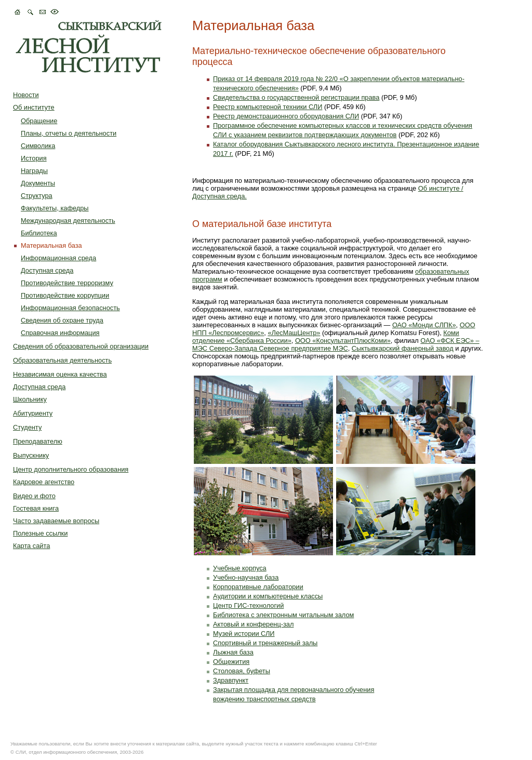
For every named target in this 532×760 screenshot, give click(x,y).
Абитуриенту (33, 413)
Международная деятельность (68, 221)
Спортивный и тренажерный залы (265, 643)
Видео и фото (34, 496)
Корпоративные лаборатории (258, 587)
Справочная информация (60, 333)
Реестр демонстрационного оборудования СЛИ (286, 116)
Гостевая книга (36, 508)
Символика (38, 146)
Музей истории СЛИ (244, 634)
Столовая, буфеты (242, 671)
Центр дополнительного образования (71, 469)
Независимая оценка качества (60, 374)
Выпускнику (31, 455)
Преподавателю (38, 441)
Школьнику (30, 399)
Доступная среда (47, 270)
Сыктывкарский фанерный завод (403, 348)
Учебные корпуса (240, 568)
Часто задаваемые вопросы (56, 521)
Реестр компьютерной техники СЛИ (268, 107)
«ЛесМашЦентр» (294, 333)
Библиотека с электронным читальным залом (283, 615)
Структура (37, 196)
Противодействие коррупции (65, 295)
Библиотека (39, 233)
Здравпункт (231, 680)
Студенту (27, 427)
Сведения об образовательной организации (81, 346)
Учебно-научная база (246, 577)
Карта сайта (31, 546)
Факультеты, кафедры (55, 208)
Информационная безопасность (70, 308)
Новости (26, 95)
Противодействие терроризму (67, 283)
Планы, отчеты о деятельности (69, 133)
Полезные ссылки (40, 533)
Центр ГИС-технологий (248, 605)
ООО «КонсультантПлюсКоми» (343, 341)
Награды (34, 171)
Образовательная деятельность (62, 360)
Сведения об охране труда (62, 320)
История (34, 158)
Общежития (231, 662)
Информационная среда (58, 258)
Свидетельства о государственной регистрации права (296, 97)
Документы (38, 183)
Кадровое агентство (44, 482)
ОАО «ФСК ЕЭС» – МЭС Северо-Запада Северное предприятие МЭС (336, 344)
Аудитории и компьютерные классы (268, 596)
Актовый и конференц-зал (253, 624)
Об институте (34, 107)
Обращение (39, 121)
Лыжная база (233, 652)
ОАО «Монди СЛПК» (424, 325)
